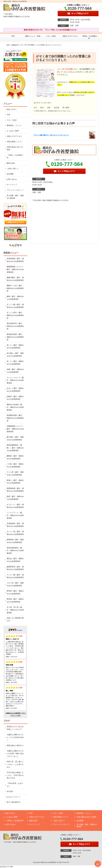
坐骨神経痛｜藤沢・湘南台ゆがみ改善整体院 (15, 260)
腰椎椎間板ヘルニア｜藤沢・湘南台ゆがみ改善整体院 (15, 269)
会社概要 (10, 174)
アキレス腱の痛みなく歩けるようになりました (51, 135)
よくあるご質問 (13, 131)
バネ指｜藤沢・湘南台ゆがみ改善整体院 (15, 465)
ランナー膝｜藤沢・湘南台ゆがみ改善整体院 (15, 576)
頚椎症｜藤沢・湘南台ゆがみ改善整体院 (15, 398)
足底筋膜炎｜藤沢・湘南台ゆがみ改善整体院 (15, 525)
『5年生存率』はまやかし (15, 785)
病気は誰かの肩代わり (15, 745)
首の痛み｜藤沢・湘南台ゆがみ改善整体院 (15, 355)
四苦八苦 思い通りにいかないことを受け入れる (15, 764)
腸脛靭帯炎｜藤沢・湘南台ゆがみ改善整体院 (15, 568)
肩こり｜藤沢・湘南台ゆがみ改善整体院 (15, 346)
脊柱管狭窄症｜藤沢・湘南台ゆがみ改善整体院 (15, 326)
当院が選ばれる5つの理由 (15, 148)
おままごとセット (13, 797)
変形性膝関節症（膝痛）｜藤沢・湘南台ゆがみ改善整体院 (15, 448)
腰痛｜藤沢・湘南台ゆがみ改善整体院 (15, 298)
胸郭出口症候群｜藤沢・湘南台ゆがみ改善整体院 (15, 407)
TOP (13, 36)
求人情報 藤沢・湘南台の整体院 (15, 197)
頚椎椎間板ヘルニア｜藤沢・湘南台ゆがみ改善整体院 (15, 429)
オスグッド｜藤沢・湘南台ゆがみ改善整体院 (15, 506)
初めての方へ (12, 109)
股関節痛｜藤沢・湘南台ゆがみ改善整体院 (15, 541)
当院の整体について (14, 142)
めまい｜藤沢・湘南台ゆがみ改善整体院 (15, 390)
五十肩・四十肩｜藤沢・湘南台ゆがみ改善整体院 (15, 610)
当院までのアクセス (70, 36)
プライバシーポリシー (15, 190)
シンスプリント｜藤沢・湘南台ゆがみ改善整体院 (15, 515)
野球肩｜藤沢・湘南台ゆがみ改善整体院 (15, 600)
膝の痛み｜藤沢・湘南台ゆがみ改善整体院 (15, 438)
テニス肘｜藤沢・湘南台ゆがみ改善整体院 (15, 473)
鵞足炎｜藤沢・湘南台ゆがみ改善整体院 (15, 560)
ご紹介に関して (13, 169)
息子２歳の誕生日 (13, 802)
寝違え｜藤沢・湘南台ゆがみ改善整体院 (15, 482)
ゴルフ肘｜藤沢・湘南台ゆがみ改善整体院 (15, 584)
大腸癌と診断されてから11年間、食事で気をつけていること (15, 754)
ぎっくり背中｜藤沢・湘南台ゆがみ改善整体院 (15, 315)
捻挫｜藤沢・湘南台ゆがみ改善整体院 (15, 498)
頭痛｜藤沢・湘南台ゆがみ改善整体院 (15, 371)
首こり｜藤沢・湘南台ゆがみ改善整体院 (15, 363)
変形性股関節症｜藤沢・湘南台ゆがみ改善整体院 (15, 550)
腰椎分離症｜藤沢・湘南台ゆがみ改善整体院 (15, 279)
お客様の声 (15, 45)
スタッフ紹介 (51, 36)
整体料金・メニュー (14, 125)
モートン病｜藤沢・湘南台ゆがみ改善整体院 (15, 533)
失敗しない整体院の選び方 (15, 619)
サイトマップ (12, 185)
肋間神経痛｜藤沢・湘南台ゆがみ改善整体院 (15, 490)
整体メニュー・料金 (32, 36)
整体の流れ (11, 163)
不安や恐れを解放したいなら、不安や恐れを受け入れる (15, 775)
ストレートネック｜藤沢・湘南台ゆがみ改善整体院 (15, 380)
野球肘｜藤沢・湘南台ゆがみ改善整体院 (15, 592)
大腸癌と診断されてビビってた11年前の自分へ (15, 737)
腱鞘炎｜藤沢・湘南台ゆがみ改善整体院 (15, 457)
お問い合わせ (12, 179)
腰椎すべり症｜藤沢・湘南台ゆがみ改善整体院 (15, 288)
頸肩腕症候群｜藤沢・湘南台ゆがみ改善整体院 (15, 418)
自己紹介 (10, 791)
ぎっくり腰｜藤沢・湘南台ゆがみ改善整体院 (15, 306)
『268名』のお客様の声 (89, 37)
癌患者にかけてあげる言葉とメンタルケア (15, 728)
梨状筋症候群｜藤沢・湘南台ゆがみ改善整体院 (15, 337)
